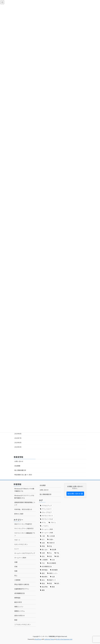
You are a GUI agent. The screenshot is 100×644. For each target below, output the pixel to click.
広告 (53, 560)
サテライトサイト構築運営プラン (25, 534)
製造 (43, 583)
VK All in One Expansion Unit (64, 639)
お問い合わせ (19, 461)
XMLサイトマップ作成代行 (23, 524)
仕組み (51, 539)
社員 (53, 577)
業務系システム (20, 611)
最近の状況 (18, 602)
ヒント (17, 549)
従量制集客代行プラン (22, 589)
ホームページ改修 (47, 533)
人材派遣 (52, 536)
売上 (16, 575)
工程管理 (17, 580)
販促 (51, 583)
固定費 (54, 550)
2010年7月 (18, 438)
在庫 (43, 553)
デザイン (53, 522)
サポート (17, 540)
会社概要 (17, 466)
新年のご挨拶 (19, 514)
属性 (58, 556)
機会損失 (45, 577)
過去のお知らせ (20, 615)
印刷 (16, 567)
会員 (43, 543)
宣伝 (43, 556)
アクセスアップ (47, 506)
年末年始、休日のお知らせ (23, 509)
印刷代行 (52, 543)
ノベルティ (45, 526)
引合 (43, 563)
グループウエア (47, 512)
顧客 (43, 590)
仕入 (43, 539)
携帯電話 (17, 598)
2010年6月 (18, 443)
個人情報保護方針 (20, 470)
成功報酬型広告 (20, 593)
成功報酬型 (53, 563)
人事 (43, 536)
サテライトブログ (47, 519)
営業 (16, 571)
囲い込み (45, 550)
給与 (43, 580)
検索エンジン (19, 607)
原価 (43, 546)
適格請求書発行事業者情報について (25, 504)
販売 (58, 583)
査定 (43, 573)
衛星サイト (53, 580)
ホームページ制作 (20, 558)
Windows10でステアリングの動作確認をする (24, 497)
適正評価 (45, 587)
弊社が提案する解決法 (22, 584)
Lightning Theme (49, 639)
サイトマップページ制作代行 (24, 528)
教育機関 (55, 570)
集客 (16, 620)
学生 (58, 553)
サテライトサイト (47, 516)
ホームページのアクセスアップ (25, 553)
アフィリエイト (47, 509)
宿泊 (51, 556)
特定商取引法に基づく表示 (23, 475)
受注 (51, 546)
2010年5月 (18, 447)
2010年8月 (18, 434)
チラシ (44, 522)
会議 (16, 562)
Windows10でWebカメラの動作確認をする (24, 490)
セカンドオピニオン (21, 544)
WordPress (38, 639)
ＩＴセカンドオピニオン (23, 624)
